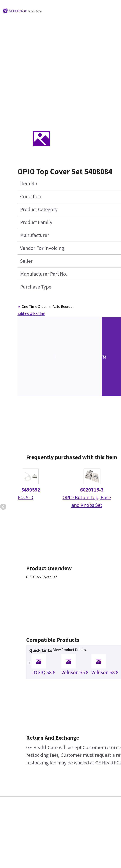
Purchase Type (36, 287)
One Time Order (34, 306)
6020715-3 (92, 490)
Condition (31, 196)
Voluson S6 (75, 672)
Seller (26, 261)
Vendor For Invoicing (42, 248)
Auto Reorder (63, 306)
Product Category (39, 209)
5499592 (31, 490)
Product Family (36, 222)
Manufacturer (35, 235)
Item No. (29, 184)
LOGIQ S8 (43, 672)
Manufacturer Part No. (44, 274)
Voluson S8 (105, 672)
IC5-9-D (26, 497)
